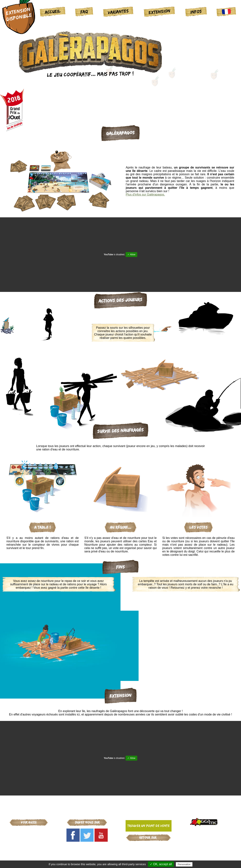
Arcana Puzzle (29, 850)
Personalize (184, 864)
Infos (196, 11)
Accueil (53, 11)
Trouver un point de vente (149, 826)
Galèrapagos (29, 841)
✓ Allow (131, 255)
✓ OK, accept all (161, 864)
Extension (160, 12)
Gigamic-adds (149, 846)
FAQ (84, 11)
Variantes (118, 12)
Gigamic (29, 831)
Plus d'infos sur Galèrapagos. (145, 195)
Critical (29, 836)
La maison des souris (29, 846)
